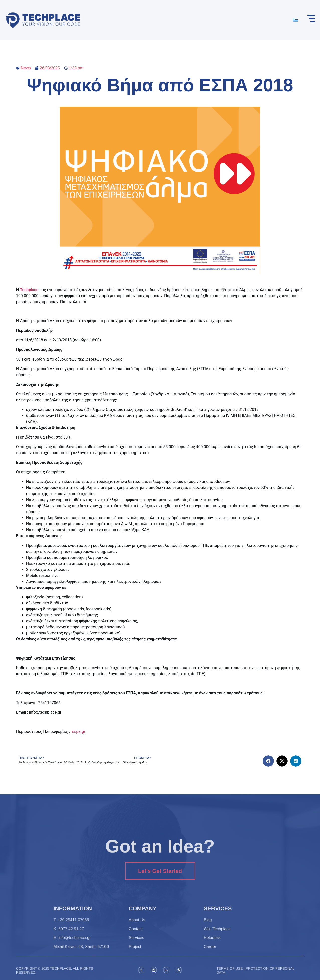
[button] (268, 761)
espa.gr (79, 732)
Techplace (29, 290)
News (26, 68)
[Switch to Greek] (295, 20)
